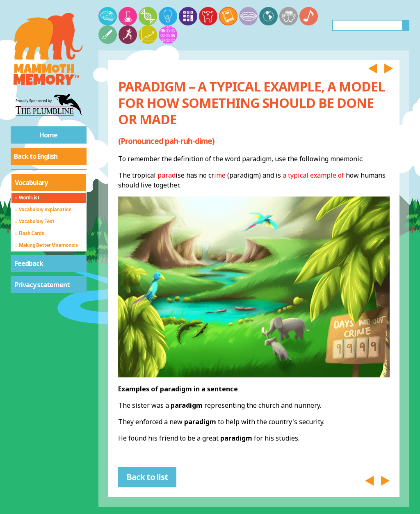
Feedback (29, 263)
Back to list (147, 477)
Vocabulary (31, 183)
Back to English (36, 156)
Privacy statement (42, 285)
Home (48, 135)
